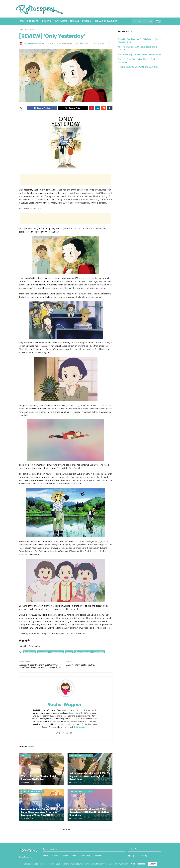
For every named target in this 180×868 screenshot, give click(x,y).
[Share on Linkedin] (97, 108)
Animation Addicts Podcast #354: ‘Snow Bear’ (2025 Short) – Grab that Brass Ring (89, 816)
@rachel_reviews (81, 731)
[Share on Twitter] (73, 108)
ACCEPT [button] (153, 864)
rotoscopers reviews (83, 652)
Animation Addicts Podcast (81, 760)
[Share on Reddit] (104, 108)
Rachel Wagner (32, 43)
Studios (86, 21)
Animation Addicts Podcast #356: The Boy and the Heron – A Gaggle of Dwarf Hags (90, 780)
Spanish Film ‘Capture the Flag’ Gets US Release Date (139, 55)
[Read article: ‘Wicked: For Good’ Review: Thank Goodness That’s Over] (41, 774)
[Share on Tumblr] (110, 108)
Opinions (75, 21)
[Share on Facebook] (42, 108)
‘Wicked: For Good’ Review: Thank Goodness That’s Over (39, 782)
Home (21, 29)
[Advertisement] (116, 8)
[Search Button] (151, 21)
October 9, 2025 (27, 823)
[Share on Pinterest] (91, 108)
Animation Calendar (106, 21)
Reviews (47, 21)
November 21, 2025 (28, 787)
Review (69, 652)
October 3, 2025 (76, 823)
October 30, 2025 (76, 787)
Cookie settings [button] (138, 864)
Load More (66, 834)
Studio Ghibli (79, 43)
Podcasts (33, 21)
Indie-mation (29, 29)
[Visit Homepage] (36, 9)
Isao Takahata (30, 652)
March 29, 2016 (48, 43)
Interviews (61, 21)
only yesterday (57, 652)
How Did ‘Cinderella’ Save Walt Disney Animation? (138, 67)
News (22, 21)
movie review (43, 652)
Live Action (26, 760)
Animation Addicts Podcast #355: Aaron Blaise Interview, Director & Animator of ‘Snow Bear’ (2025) (39, 816)
